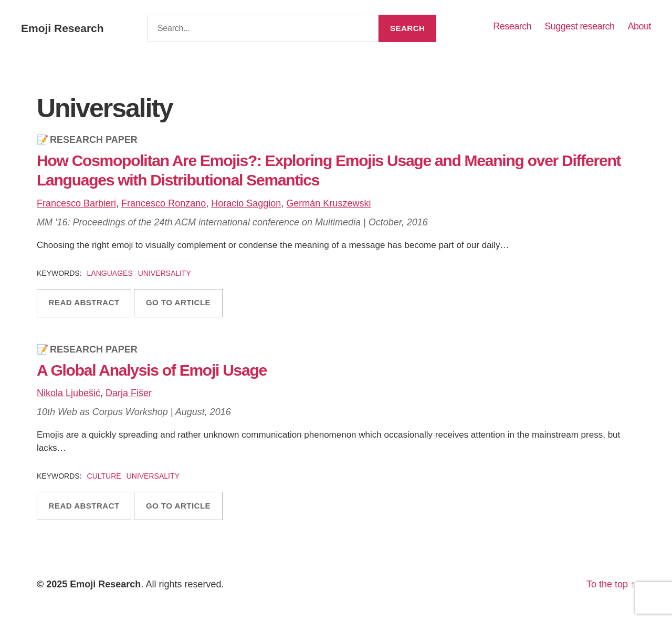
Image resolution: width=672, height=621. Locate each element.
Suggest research (579, 26)
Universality (165, 273)
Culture (104, 476)
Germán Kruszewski (328, 203)
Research (512, 26)
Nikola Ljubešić (69, 393)
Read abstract (84, 302)
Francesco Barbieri (76, 203)
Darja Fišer (129, 393)
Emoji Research (62, 28)
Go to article (178, 302)
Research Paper (94, 140)
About (639, 26)
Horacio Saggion (246, 203)
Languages (110, 273)
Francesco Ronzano (164, 203)
